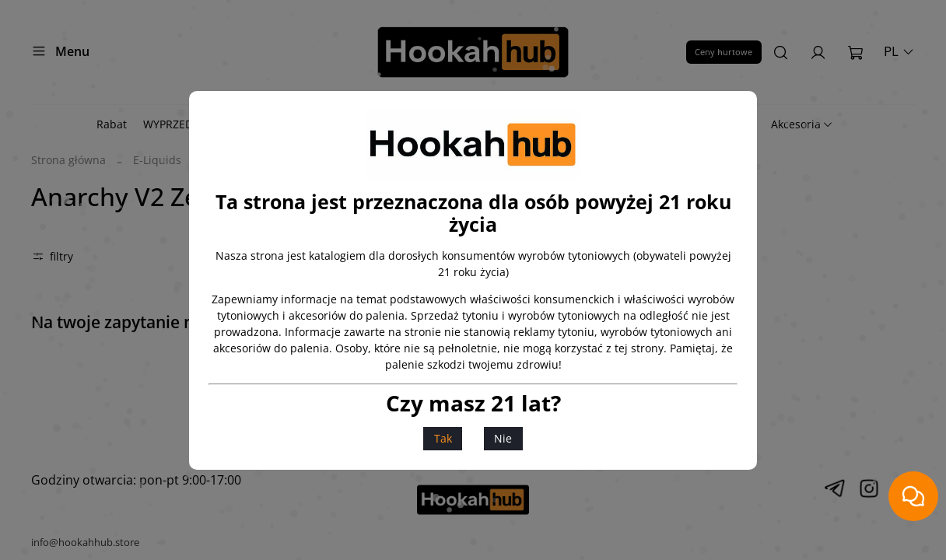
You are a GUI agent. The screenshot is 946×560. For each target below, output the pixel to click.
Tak (443, 438)
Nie (503, 438)
